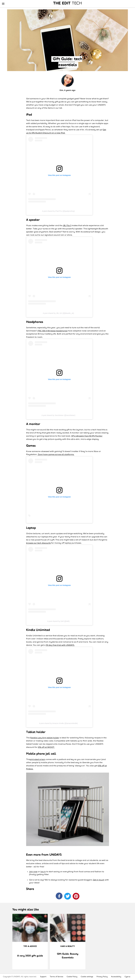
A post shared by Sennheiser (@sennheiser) (58, 415)
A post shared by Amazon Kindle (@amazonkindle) (58, 723)
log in (43, 872)
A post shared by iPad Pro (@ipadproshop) (58, 211)
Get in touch (99, 880)
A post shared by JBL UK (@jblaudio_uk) (58, 313)
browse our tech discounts (38, 543)
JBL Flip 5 (67, 226)
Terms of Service (57, 977)
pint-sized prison (38, 760)
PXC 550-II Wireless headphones (53, 331)
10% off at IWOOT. (46, 747)
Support (43, 977)
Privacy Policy (102, 977)
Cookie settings (87, 977)
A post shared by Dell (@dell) (58, 621)
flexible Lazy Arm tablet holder (45, 738)
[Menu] (3, 4)
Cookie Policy (72, 977)
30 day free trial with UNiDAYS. (60, 645)
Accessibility (116, 977)
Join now (33, 872)
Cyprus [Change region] (127, 977)
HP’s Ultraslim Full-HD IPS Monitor (87, 436)
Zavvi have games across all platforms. (56, 455)
